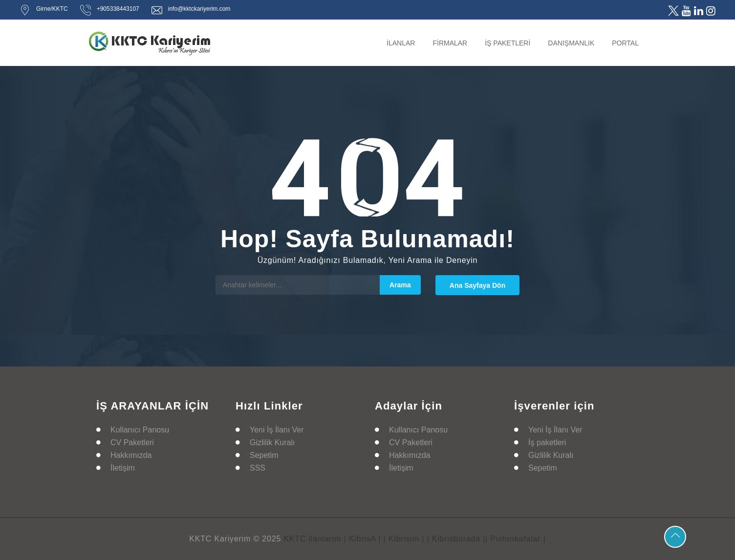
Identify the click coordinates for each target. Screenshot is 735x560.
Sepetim (264, 455)
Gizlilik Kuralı (272, 442)
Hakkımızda (131, 455)
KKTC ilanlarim (312, 539)
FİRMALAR (450, 43)
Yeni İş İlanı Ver (277, 430)
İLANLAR (401, 43)
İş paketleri (547, 442)
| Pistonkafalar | (515, 539)
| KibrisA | (362, 539)
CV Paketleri (132, 442)
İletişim (123, 468)
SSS (258, 468)
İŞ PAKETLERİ (508, 43)
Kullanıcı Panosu (140, 430)
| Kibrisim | (404, 539)
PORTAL (625, 43)
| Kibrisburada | (456, 539)
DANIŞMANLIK (571, 43)
